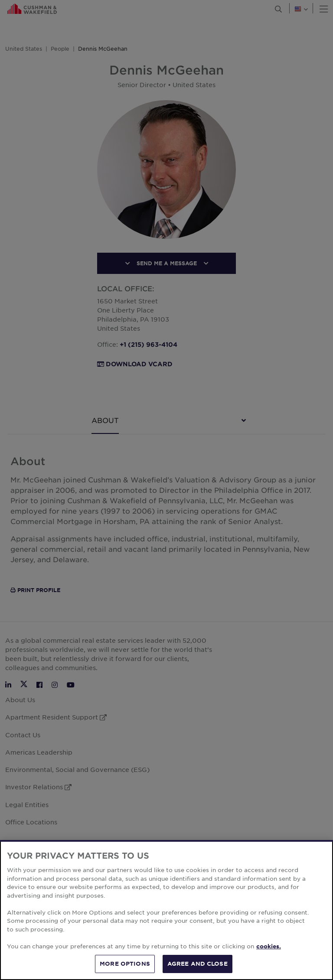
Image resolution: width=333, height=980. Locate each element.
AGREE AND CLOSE (198, 964)
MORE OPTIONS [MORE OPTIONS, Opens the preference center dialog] (125, 964)
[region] (166, 910)
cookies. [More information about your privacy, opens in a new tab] (269, 946)
